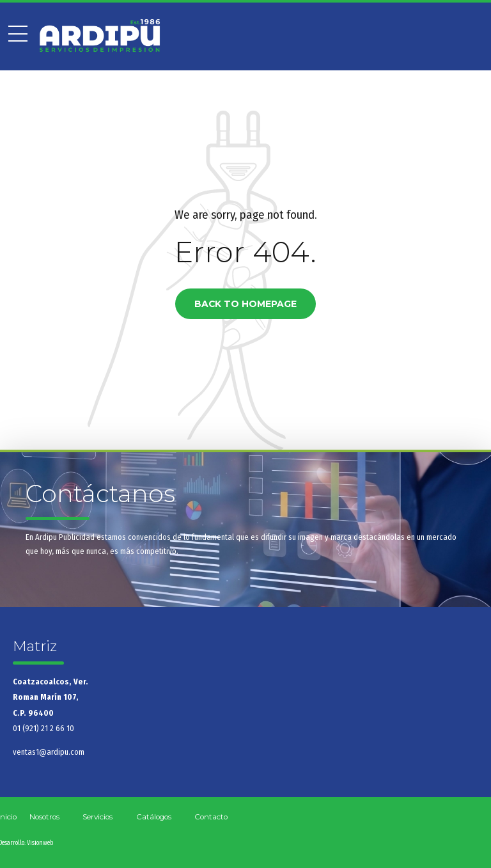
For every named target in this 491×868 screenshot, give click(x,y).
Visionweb (40, 843)
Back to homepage (245, 304)
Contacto (211, 817)
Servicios (97, 817)
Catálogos (154, 817)
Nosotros (44, 817)
